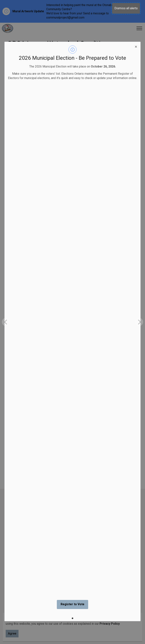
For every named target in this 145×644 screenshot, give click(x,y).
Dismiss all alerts (126, 8)
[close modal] (136, 46)
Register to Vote (72, 604)
